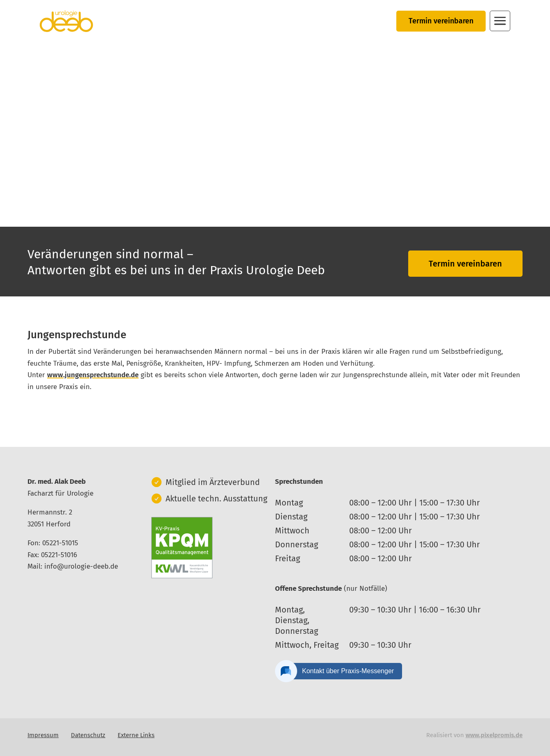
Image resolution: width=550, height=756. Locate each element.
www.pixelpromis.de (494, 735)
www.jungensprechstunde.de (93, 375)
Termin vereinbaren (441, 21)
